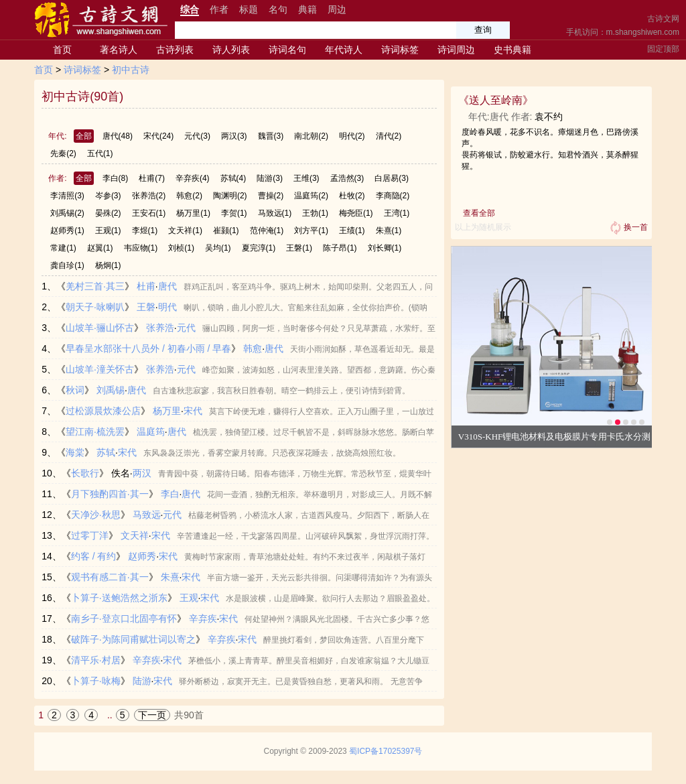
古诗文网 (663, 19)
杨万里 (193, 213)
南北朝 (311, 136)
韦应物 (141, 248)
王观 (108, 231)
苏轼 (233, 178)
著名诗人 (119, 50)
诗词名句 (287, 50)
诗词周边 (456, 50)
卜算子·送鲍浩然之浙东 (119, 598)
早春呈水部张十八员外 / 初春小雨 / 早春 (148, 348)
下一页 (152, 715)
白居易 (392, 178)
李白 (116, 178)
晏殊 (108, 213)
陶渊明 (230, 196)
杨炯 (108, 265)
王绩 (352, 231)
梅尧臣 (356, 213)
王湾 (397, 213)
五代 (100, 153)
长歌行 (85, 473)
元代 (197, 136)
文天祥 (185, 231)
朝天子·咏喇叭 (95, 307)
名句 (278, 9)
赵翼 (100, 248)
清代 (389, 136)
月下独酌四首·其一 (110, 494)
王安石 (149, 213)
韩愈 (189, 196)
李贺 (234, 213)
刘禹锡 (67, 213)
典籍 (307, 9)
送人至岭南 (496, 100)
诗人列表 (231, 50)
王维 (306, 178)
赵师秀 (67, 231)
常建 (63, 248)
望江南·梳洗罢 (95, 432)
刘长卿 (385, 248)
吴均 (218, 248)
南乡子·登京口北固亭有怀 (124, 618)
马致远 (275, 213)
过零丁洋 (90, 535)
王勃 (315, 213)
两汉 (234, 136)
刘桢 (181, 248)
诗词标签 (400, 50)
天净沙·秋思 (96, 515)
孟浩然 (347, 178)
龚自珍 (67, 265)
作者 (219, 9)
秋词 (75, 390)
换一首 (628, 228)
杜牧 (352, 196)
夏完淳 (259, 248)
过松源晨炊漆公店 (103, 411)
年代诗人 (344, 50)
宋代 (158, 136)
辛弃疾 (193, 178)
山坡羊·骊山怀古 (100, 328)
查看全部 (479, 213)
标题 (249, 9)
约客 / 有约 (94, 556)
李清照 (67, 196)
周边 (337, 9)
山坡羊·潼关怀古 (100, 369)
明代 (352, 136)
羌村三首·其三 (95, 286)
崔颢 (226, 231)
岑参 (108, 196)
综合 (190, 9)
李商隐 (393, 196)
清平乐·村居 (96, 660)
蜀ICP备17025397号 (386, 751)
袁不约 (549, 117)
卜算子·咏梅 (96, 681)
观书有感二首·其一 (110, 577)
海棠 (75, 452)
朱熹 (389, 231)
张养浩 (149, 196)
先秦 (63, 153)
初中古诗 (131, 70)
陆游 (270, 178)
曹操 (271, 196)
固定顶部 (663, 49)
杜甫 (152, 178)
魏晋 (271, 136)
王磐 (299, 248)
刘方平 (311, 231)
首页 (62, 50)
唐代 (118, 136)
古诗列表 (175, 50)
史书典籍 (512, 50)
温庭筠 (311, 196)
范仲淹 (267, 231)
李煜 (145, 231)
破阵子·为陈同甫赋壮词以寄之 (133, 639)
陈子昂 (340, 248)
